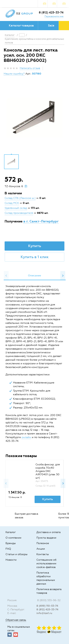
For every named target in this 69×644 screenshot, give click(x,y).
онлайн (26, 437)
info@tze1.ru (44, 613)
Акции (41, 549)
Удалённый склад (16, 208)
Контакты (43, 554)
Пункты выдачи (46, 538)
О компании (13, 538)
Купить (35, 246)
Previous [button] (6, 276)
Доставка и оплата (48, 532)
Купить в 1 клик (35, 257)
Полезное (43, 543)
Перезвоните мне (54, 16)
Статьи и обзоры (16, 554)
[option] (34, 118)
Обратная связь (16, 620)
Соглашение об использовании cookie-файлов (46, 563)
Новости (11, 560)
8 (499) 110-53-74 (47, 606)
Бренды (11, 543)
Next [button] (63, 276)
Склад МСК (12, 203)
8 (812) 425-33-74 (51, 12)
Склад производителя (19, 213)
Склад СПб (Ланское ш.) (20, 198)
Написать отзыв (30, 68)
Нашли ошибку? (14, 74)
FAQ (8, 549)
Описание (34, 276)
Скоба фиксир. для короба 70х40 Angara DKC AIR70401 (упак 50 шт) (48, 471)
